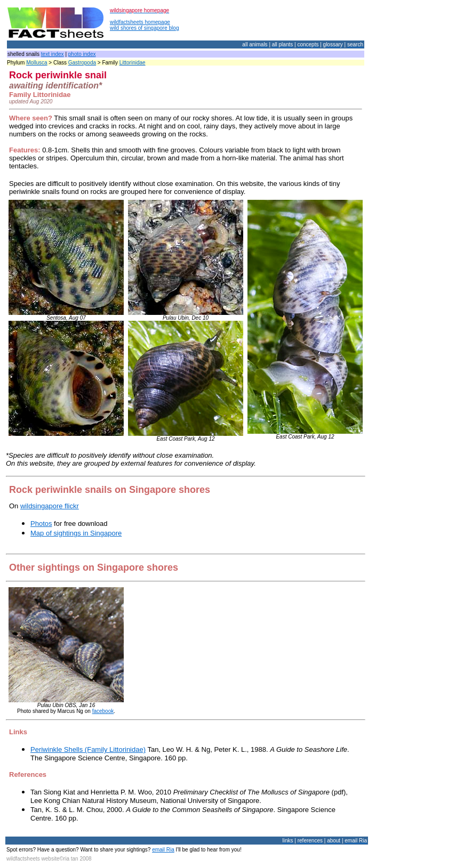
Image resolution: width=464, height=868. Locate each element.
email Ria (163, 850)
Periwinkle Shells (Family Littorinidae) (88, 749)
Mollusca (37, 63)
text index (53, 54)
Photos (41, 524)
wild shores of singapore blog (145, 28)
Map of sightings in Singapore (76, 533)
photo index (82, 54)
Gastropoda (82, 63)
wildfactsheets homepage (140, 22)
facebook (103, 711)
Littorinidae (133, 63)
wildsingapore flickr (50, 506)
